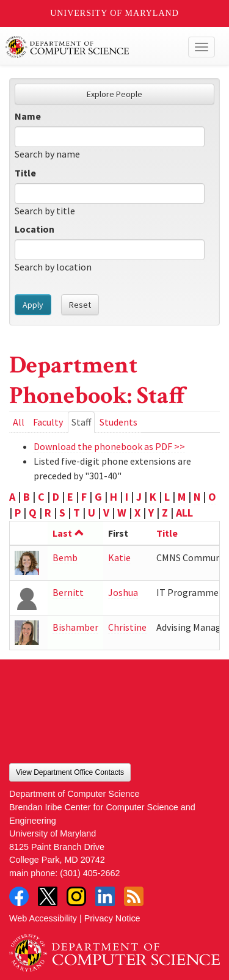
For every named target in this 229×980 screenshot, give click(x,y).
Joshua (123, 592)
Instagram (76, 896)
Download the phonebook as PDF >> (109, 446)
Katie (119, 557)
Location (35, 229)
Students (118, 422)
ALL (184, 513)
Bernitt (68, 592)
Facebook (19, 896)
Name (28, 116)
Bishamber (75, 627)
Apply (33, 305)
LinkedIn (105, 896)
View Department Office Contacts (70, 772)
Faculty (48, 422)
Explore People (114, 94)
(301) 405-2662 (90, 873)
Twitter (48, 896)
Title (25, 173)
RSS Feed (134, 896)
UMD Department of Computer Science (93, 47)
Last (68, 533)
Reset (80, 305)
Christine (127, 627)
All (19, 422)
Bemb (65, 557)
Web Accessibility (43, 918)
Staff (83, 424)
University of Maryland (114, 13)
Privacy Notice (112, 918)
